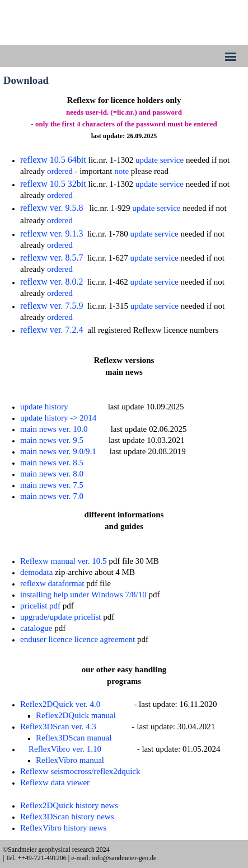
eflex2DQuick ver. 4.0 (63, 704)
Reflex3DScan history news (67, 817)
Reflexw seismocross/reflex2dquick (80, 771)
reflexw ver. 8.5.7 (52, 258)
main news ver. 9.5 (52, 440)
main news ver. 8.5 (52, 463)
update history (44, 407)
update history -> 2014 (58, 418)
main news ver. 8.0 (52, 474)
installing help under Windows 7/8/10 (83, 595)
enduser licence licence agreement (78, 639)
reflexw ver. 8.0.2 (52, 282)
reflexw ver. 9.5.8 (52, 208)
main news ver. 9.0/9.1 (58, 451)
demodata (36, 572)
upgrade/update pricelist (61, 617)
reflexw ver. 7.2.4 (52, 330)
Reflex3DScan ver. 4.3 (58, 727)
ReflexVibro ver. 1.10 (65, 749)
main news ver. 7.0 (52, 496)
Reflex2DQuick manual (76, 715)
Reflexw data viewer (55, 782)
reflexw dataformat (52, 583)
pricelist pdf (40, 606)
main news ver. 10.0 (54, 429)
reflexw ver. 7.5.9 (52, 306)
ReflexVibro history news (63, 828)
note (121, 171)
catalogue (36, 628)
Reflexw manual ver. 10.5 (64, 561)
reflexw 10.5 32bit (53, 184)
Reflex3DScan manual (74, 738)
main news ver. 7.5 (52, 485)
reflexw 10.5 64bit (53, 160)
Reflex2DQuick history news (69, 805)
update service (160, 160)
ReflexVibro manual (70, 760)
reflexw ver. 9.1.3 (52, 233)
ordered (60, 171)
